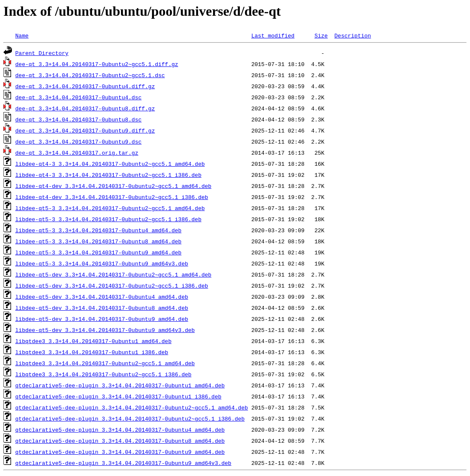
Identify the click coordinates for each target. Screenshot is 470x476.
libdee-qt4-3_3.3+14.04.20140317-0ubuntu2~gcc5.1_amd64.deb (110, 164)
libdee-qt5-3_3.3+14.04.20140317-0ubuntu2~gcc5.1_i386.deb (108, 219)
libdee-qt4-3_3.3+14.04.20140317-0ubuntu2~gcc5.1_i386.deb (108, 175)
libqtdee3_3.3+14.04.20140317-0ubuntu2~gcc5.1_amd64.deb (105, 363)
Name (22, 35)
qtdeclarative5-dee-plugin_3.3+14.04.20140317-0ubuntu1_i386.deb (118, 396)
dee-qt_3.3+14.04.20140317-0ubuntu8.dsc (78, 119)
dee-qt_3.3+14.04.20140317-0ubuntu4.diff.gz (85, 86)
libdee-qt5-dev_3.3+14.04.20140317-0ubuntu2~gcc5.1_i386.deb (112, 286)
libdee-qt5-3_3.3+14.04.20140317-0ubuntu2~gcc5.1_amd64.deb (110, 208)
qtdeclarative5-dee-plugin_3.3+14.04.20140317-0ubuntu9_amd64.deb (120, 452)
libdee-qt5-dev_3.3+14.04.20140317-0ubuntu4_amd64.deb (102, 297)
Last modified (273, 35)
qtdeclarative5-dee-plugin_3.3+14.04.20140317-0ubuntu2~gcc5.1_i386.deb (130, 418)
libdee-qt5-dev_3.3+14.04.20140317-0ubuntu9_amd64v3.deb (105, 330)
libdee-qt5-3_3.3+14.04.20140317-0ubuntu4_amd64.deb (98, 230)
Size (321, 35)
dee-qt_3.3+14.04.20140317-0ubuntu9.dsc (78, 141)
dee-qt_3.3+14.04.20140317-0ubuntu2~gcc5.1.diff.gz (97, 64)
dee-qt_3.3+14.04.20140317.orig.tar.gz (77, 153)
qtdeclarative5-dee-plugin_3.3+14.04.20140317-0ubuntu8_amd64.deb (120, 441)
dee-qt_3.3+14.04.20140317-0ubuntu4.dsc (78, 97)
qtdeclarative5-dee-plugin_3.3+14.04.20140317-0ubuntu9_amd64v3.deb (123, 463)
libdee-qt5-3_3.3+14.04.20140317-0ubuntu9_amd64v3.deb (102, 263)
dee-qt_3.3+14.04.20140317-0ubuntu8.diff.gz (85, 108)
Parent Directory (42, 53)
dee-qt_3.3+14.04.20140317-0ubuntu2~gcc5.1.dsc (90, 75)
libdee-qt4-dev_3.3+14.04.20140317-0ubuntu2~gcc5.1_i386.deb (112, 197)
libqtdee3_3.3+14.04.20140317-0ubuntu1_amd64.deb (94, 341)
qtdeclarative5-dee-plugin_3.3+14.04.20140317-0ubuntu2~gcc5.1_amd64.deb (132, 407)
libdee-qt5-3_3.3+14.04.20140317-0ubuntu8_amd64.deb (98, 241)
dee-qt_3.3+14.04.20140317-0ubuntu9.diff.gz (85, 130)
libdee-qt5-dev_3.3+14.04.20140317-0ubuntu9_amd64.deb (102, 319)
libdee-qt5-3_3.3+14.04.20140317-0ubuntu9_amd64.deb (98, 252)
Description (353, 35)
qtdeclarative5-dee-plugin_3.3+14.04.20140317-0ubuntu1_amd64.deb (120, 385)
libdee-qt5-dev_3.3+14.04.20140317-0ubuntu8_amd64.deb (102, 308)
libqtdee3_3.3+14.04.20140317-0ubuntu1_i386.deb (92, 352)
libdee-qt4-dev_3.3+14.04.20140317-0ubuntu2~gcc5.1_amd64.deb (113, 186)
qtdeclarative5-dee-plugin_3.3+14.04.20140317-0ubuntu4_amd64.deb (120, 430)
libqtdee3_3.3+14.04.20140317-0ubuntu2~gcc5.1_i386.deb (103, 374)
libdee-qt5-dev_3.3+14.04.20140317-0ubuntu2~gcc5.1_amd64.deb (113, 274)
